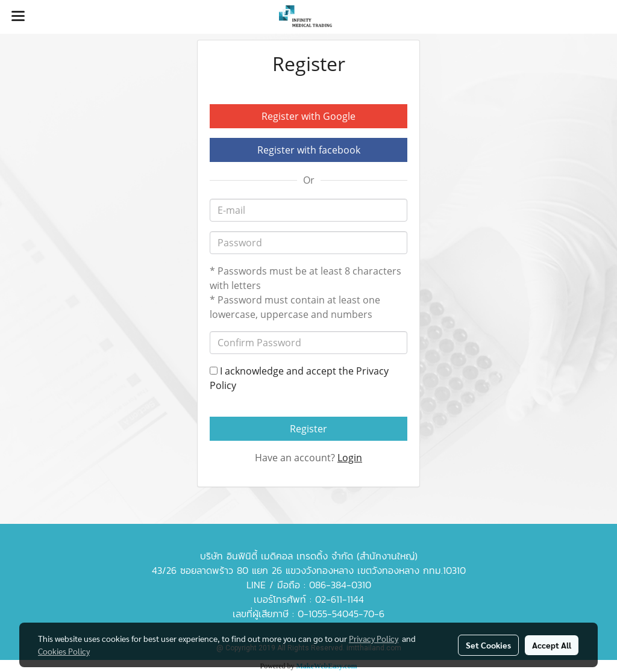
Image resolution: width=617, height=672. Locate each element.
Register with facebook (309, 150)
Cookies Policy (64, 651)
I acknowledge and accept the (299, 378)
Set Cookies (488, 645)
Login (350, 458)
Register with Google (308, 116)
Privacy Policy (374, 638)
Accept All (552, 645)
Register (308, 429)
